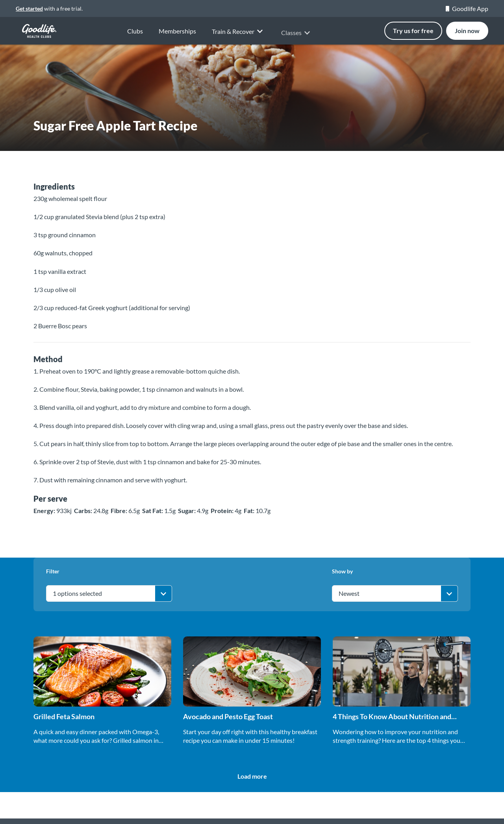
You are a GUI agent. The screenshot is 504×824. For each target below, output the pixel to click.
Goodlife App (467, 8)
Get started (29, 8)
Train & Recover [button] (239, 36)
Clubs (135, 31)
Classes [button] (297, 38)
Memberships (177, 32)
